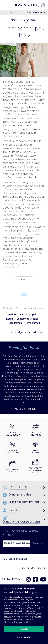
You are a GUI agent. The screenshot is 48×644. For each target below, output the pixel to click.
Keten (9, 319)
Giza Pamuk (15, 323)
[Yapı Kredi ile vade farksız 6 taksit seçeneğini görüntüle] (36, 467)
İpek (34, 315)
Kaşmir (24, 315)
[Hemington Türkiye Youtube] (43, 579)
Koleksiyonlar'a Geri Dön (26, 333)
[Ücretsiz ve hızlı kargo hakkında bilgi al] (36, 430)
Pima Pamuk (33, 323)
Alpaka (34, 319)
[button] (5, 5)
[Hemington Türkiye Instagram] (28, 579)
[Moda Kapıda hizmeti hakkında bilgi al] (35, 448)
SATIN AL (24, 280)
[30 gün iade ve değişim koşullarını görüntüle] (12, 430)
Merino (12, 315)
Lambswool (23, 319)
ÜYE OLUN (38, 543)
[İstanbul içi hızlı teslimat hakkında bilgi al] (12, 448)
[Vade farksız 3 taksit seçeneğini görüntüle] (12, 467)
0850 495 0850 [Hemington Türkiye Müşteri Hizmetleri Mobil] (34, 568)
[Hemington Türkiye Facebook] (35, 579)
